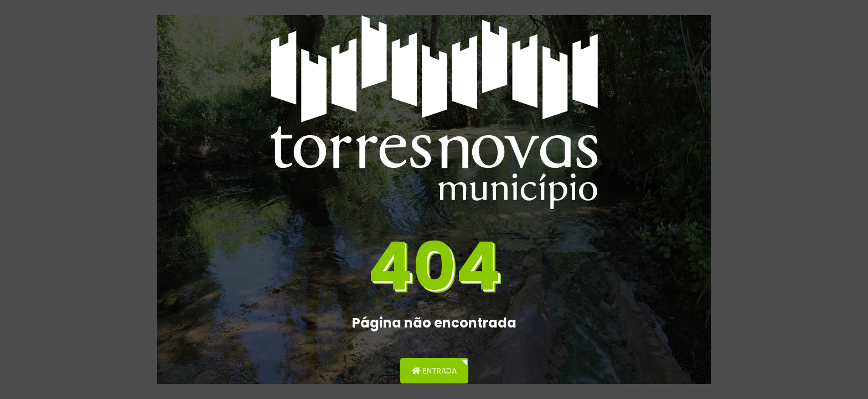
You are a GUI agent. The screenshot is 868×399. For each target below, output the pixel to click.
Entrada (434, 371)
